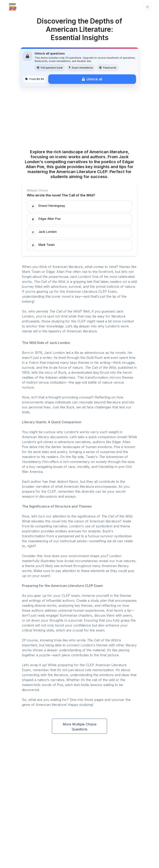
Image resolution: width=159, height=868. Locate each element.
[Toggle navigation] (148, 7)
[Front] (13, 7)
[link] (79, 67)
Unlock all (92, 79)
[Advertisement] (79, 119)
